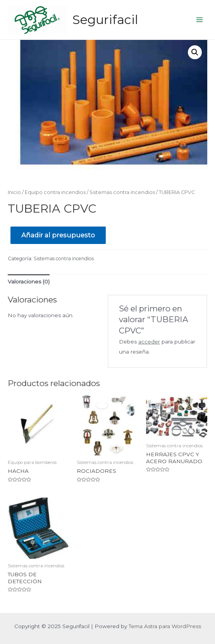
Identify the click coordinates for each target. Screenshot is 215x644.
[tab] (29, 282)
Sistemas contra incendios (122, 192)
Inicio (14, 192)
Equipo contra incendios (55, 192)
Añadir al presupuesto (58, 235)
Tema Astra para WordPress (165, 626)
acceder (149, 342)
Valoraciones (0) (29, 282)
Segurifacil (105, 20)
